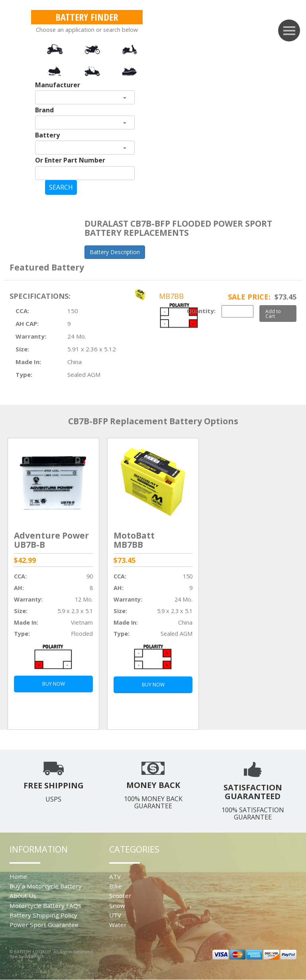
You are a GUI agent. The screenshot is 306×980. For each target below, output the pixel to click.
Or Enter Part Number (70, 160)
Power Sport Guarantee (44, 925)
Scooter (120, 896)
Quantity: (201, 311)
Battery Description (115, 252)
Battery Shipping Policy (43, 915)
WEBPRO (34, 956)
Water (118, 925)
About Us (23, 896)
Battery (47, 135)
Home (18, 876)
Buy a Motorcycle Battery (46, 886)
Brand (44, 110)
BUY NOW (54, 684)
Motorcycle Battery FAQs (45, 906)
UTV (115, 915)
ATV (115, 876)
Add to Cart (273, 314)
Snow (117, 906)
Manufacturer (58, 85)
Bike (116, 886)
